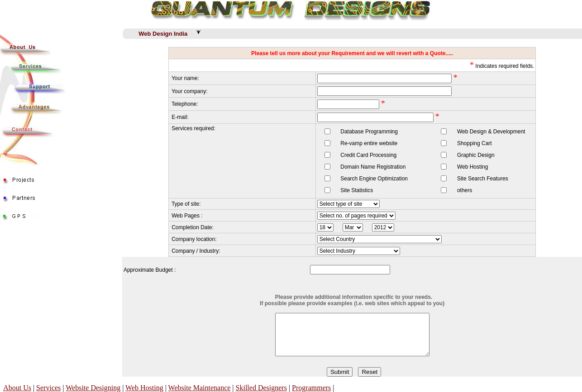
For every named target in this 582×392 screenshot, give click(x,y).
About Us (17, 388)
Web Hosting (144, 388)
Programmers (311, 388)
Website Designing (93, 388)
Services (48, 388)
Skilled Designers (261, 388)
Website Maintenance (200, 388)
